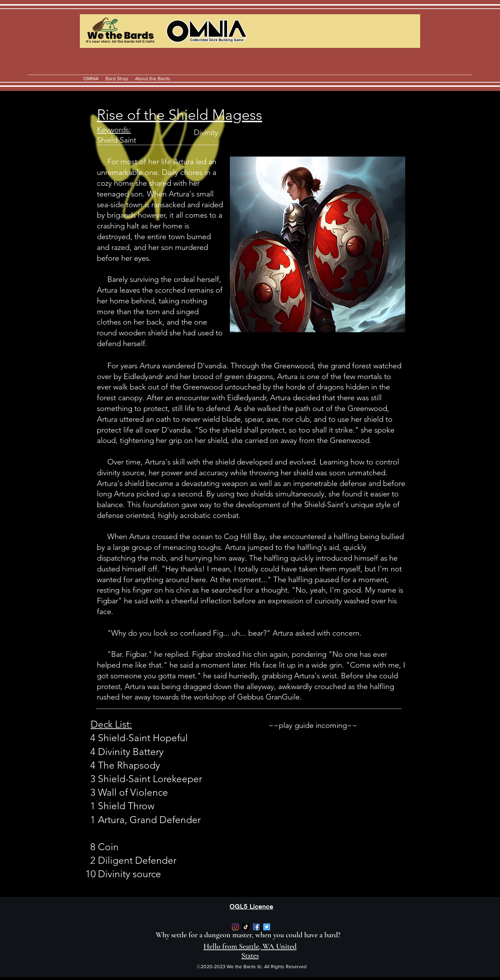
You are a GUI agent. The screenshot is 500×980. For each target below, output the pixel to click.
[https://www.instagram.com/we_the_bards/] (235, 927)
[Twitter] (267, 927)
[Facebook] (256, 927)
